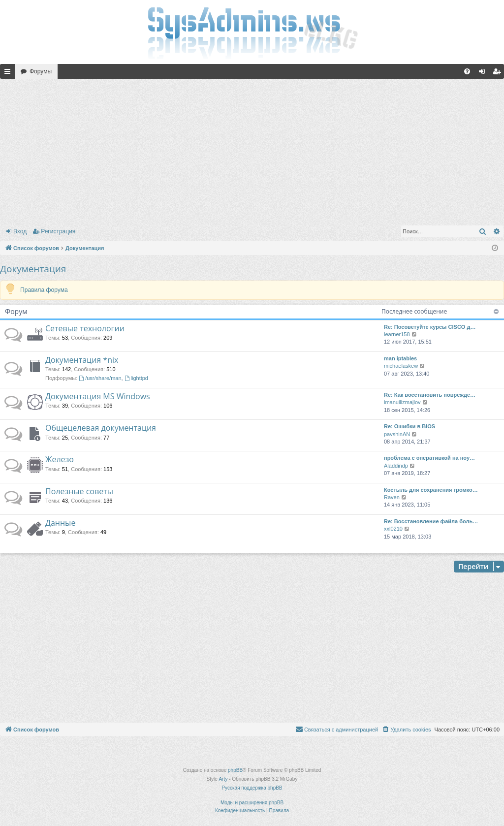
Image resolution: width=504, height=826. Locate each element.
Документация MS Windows (98, 396)
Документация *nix (82, 360)
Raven (392, 497)
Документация (33, 269)
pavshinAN (397, 434)
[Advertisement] (252, 150)
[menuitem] (467, 71)
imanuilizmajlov (402, 402)
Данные (60, 523)
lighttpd (136, 378)
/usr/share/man (100, 378)
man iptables (400, 358)
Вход (20, 231)
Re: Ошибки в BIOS (409, 426)
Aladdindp (396, 466)
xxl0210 (393, 529)
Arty (223, 779)
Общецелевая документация (101, 428)
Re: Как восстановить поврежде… (430, 395)
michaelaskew (401, 366)
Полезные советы (79, 491)
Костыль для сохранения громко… (431, 490)
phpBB (235, 770)
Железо (60, 459)
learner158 (397, 334)
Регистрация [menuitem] (499, 73)
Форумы (41, 71)
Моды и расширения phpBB (252, 803)
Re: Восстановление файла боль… (431, 521)
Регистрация (58, 231)
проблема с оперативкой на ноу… (429, 458)
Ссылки (9, 73)
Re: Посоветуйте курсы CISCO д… (430, 327)
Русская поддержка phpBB (252, 788)
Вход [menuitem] (484, 73)
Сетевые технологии (85, 328)
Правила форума (44, 290)
